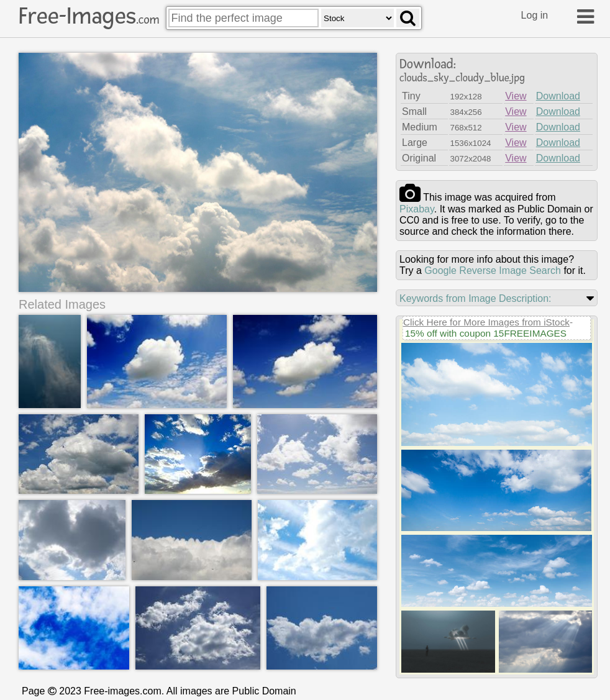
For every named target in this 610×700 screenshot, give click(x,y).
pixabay (417, 209)
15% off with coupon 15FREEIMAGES (486, 333)
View (516, 96)
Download (558, 96)
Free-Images (89, 16)
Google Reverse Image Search (493, 270)
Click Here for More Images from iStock (486, 322)
